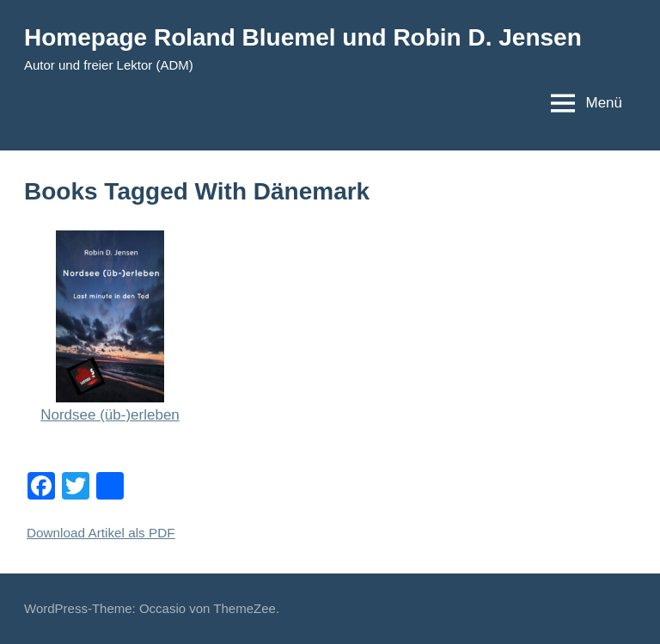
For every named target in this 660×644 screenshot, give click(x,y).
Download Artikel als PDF (101, 533)
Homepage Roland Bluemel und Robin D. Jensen (303, 37)
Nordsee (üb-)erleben (110, 415)
